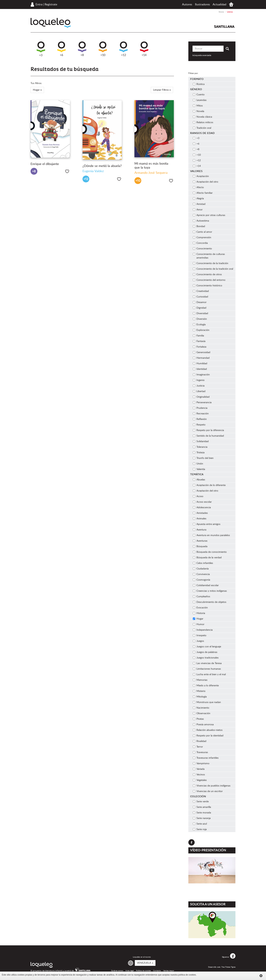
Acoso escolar (202, 502)
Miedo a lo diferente (206, 686)
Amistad (199, 204)
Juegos (198, 641)
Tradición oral (202, 128)
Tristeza (199, 453)
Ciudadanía (201, 569)
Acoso (198, 496)
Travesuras (200, 752)
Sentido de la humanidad (208, 436)
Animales (200, 519)
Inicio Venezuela (231, 4)
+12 (123, 49)
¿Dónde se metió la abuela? (102, 166)
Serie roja (200, 829)
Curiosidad (200, 297)
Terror (198, 747)
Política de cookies (143, 971)
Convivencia (201, 574)
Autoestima (201, 221)
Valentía (199, 469)
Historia (199, 613)
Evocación (200, 608)
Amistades (200, 513)
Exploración (201, 330)
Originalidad (201, 397)
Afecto (198, 187)
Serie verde (201, 802)
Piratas (198, 719)
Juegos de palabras (205, 652)
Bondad (199, 226)
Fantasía (199, 341)
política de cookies (187, 975)
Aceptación (201, 176)
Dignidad (200, 308)
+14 (144, 49)
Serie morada (202, 813)
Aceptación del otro (206, 182)
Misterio (199, 691)
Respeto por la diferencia (208, 430)
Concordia (200, 243)
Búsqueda (200, 546)
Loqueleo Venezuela (51, 23)
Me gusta (67, 171)
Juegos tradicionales (206, 658)
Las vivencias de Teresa (207, 663)
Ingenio (199, 380)
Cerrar (261, 976)
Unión (198, 464)
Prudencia (200, 408)
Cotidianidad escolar (206, 585)
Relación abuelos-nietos (208, 730)
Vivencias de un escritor (208, 791)
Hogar (198, 619)
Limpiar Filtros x (162, 90)
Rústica (199, 84)
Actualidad (219, 4)
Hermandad (201, 358)
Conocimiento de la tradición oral (213, 269)
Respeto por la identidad (208, 736)
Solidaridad (201, 441)
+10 (103, 49)
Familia (198, 336)
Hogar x (37, 90)
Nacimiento (201, 708)
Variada (199, 769)
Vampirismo (201, 763)
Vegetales (200, 780)
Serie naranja (202, 818)
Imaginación (201, 375)
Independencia (203, 630)
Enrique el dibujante (45, 164)
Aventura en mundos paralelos (211, 535)
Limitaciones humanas (207, 669)
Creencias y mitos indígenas (210, 591)
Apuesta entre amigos (207, 524)
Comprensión (202, 238)
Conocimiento (202, 249)
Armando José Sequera (151, 173)
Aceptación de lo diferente (209, 485)
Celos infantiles (203, 563)
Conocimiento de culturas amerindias (209, 256)
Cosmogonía (201, 580)
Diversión (200, 319)
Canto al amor (202, 232)
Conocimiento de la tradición (211, 263)
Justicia (199, 386)
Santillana (224, 27)
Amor (198, 210)
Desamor (200, 302)
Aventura (200, 530)
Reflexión (200, 419)
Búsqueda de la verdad (207, 558)
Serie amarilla (202, 807)
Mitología (200, 697)
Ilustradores (202, 4)
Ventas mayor (169, 971)
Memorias (200, 680)
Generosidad (202, 352)
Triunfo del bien (203, 458)
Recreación (201, 414)
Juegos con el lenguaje (207, 647)
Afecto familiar (203, 193)
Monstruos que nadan (207, 702)
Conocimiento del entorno (209, 280)
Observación (202, 713)
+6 (61, 49)
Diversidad (200, 313)
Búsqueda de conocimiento (210, 552)
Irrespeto (200, 636)
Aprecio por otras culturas (209, 215)
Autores (187, 4)
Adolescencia (202, 508)
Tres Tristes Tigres (228, 967)
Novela (199, 111)
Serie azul (200, 824)
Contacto (157, 971)
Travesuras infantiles (206, 758)
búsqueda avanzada (202, 55)
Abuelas (199, 480)
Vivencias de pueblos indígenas (212, 786)
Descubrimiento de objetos (210, 602)
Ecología (199, 325)
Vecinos (199, 775)
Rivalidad (200, 741)
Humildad (200, 364)
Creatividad (201, 291)
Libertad (199, 391)
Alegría (198, 199)
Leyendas (200, 100)
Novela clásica (202, 117)
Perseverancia (202, 402)
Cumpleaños (201, 597)
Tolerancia (200, 447)
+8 (82, 49)
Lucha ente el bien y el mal (209, 674)
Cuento (199, 95)
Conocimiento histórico (207, 286)
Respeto (199, 425)
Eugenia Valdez (93, 171)
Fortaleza (200, 347)
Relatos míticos (203, 122)
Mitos (198, 106)
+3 (41, 49)
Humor (199, 624)
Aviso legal (130, 971)
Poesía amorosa (203, 725)
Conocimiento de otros (207, 274)
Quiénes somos (117, 971)
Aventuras (200, 541)
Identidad (200, 369)
